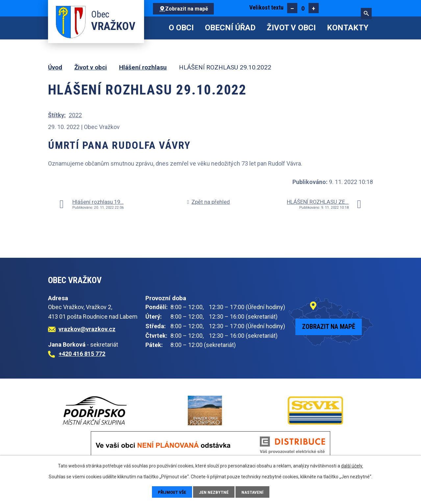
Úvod (158, 28)
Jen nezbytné (215, 492)
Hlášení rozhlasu (143, 67)
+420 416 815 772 (82, 354)
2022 (75, 115)
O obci (181, 28)
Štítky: (57, 115)
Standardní (303, 8)
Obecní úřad (230, 28)
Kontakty (348, 28)
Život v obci (291, 28)
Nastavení (253, 492)
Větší (314, 8)
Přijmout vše (172, 492)
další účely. (352, 465)
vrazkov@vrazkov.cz (87, 329)
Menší (292, 8)
